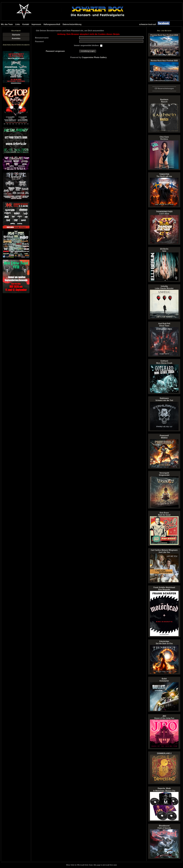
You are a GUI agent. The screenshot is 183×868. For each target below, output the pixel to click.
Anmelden (16, 38)
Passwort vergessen (55, 51)
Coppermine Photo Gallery (94, 57)
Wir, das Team (7, 24)
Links (18, 24)
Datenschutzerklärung (72, 24)
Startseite (16, 35)
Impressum (36, 24)
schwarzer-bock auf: (155, 24)
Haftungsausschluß (52, 24)
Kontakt (26, 24)
